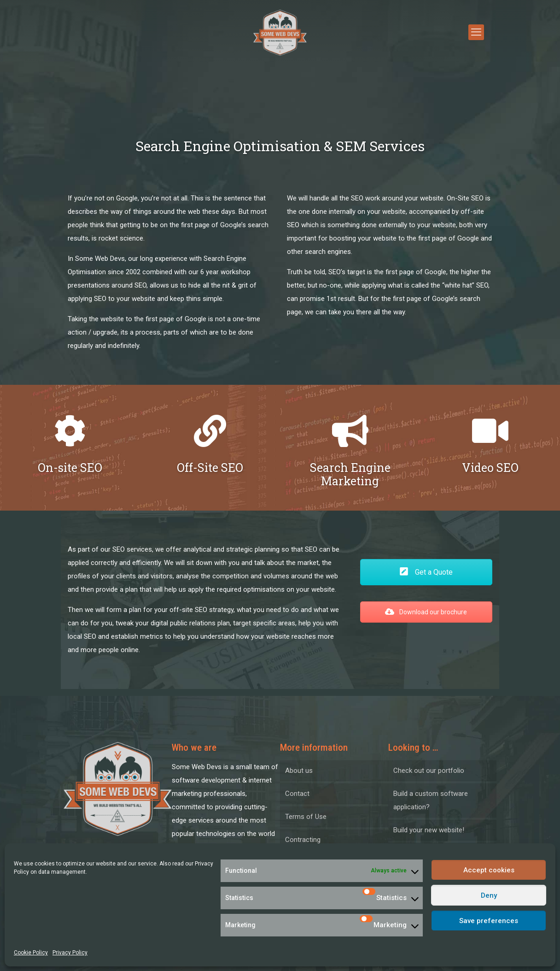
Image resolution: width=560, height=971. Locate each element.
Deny (489, 895)
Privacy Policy (70, 953)
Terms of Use (306, 817)
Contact (297, 794)
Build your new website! (429, 830)
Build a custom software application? (431, 800)
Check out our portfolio (429, 771)
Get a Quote (426, 572)
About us (299, 771)
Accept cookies (489, 870)
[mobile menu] (476, 32)
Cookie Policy (31, 953)
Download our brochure (426, 612)
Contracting (303, 840)
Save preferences (489, 921)
